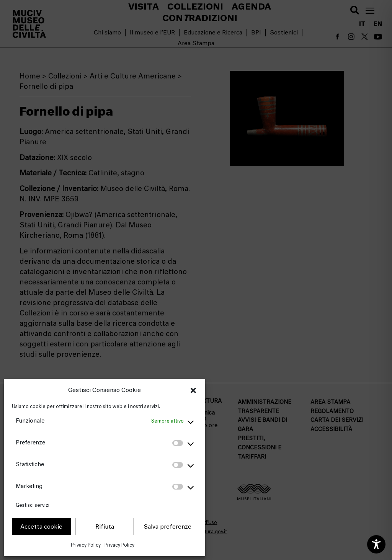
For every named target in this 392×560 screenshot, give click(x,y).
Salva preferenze (167, 527)
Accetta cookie (41, 527)
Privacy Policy (86, 545)
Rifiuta (105, 527)
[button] (193, 390)
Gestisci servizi (33, 505)
